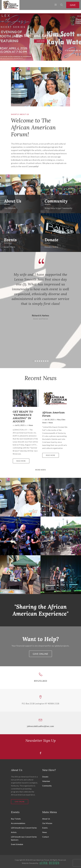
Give (73, 5)
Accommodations (18, 823)
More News (41, 470)
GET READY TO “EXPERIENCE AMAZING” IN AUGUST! (23, 416)
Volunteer (46, 781)
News (31, 425)
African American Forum (53, 414)
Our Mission (47, 823)
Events (10, 240)
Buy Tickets (16, 819)
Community (56, 201)
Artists (14, 832)
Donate (51, 240)
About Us (13, 201)
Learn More (40, 42)
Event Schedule (17, 844)
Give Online (40, 654)
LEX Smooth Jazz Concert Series (24, 828)
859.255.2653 (40, 681)
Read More (21, 461)
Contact (46, 837)
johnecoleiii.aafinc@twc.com (40, 726)
